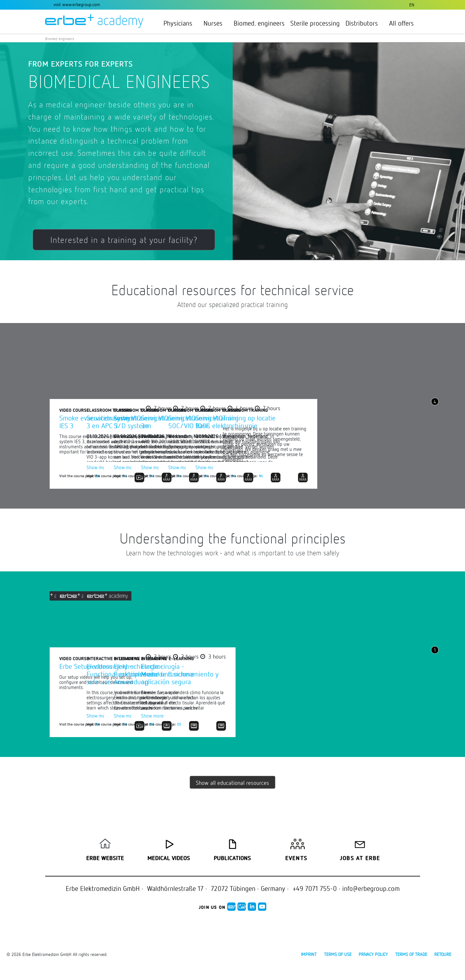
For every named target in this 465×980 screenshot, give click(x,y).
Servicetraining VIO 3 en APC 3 (218, 422)
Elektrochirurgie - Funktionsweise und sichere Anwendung (361, 674)
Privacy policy (373, 954)
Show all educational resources (232, 783)
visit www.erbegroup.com (77, 4)
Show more (202, 467)
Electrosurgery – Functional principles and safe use (227, 674)
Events (296, 859)
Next (435, 426)
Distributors (364, 23)
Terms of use (338, 954)
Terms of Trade (411, 954)
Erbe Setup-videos (86, 666)
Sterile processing (315, 23)
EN (98, 476)
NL (229, 476)
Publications (232, 859)
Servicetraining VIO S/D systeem (348, 422)
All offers (401, 23)
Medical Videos (169, 859)
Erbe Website (105, 859)
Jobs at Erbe (360, 859)
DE (359, 724)
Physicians (181, 23)
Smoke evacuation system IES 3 (97, 422)
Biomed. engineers (259, 23)
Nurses (216, 23)
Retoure (443, 954)
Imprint (309, 954)
